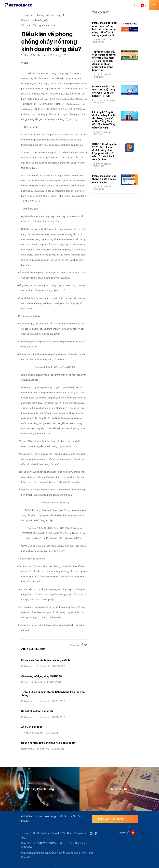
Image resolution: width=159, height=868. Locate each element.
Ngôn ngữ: (125, 832)
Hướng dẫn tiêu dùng (34, 682)
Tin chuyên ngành (32, 733)
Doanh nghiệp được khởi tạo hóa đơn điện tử (48, 743)
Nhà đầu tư (64, 816)
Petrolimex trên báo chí (35, 666)
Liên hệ (25, 821)
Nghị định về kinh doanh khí (37, 711)
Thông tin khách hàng (49, 15)
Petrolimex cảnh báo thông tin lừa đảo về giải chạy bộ (104, 179)
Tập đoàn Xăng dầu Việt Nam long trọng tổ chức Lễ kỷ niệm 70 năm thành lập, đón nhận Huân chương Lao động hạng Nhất (104, 61)
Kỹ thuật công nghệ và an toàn (39, 25)
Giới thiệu (26, 816)
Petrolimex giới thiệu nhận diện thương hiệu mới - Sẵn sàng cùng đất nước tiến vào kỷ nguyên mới (104, 29)
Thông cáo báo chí (101, 40)
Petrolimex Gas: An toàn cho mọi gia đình (45, 660)
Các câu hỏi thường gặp (35, 20)
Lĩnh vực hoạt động (45, 816)
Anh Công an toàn (32, 727)
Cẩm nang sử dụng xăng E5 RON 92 (42, 676)
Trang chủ (27, 15)
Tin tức (77, 816)
